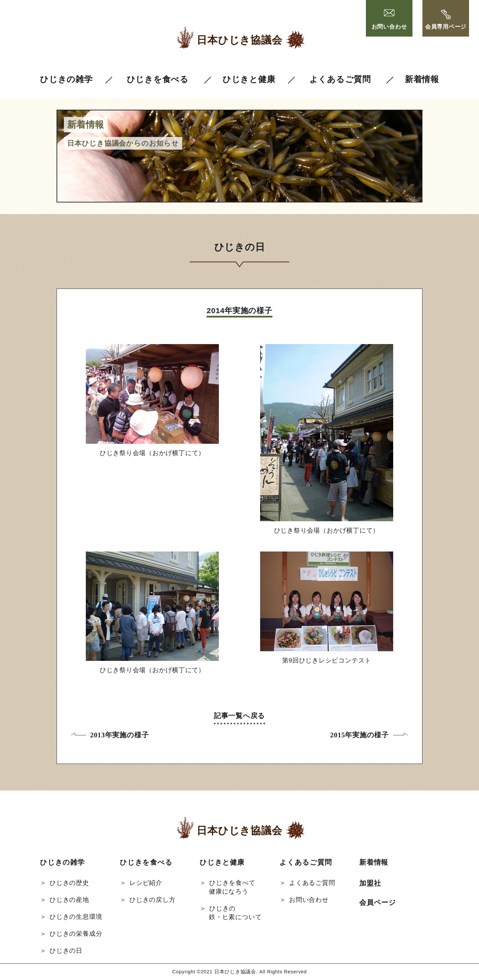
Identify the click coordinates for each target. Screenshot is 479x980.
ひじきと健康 (249, 79)
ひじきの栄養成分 (76, 934)
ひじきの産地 (69, 900)
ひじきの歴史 (69, 883)
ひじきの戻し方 (152, 900)
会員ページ (378, 902)
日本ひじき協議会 (239, 40)
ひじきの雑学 (66, 79)
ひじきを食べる (158, 79)
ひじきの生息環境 (76, 917)
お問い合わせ (389, 20)
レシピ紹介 (146, 883)
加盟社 (370, 883)
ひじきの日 (66, 951)
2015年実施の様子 (360, 735)
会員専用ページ (446, 20)
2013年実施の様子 (119, 735)
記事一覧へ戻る (239, 716)
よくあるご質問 (340, 79)
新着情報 (422, 79)
